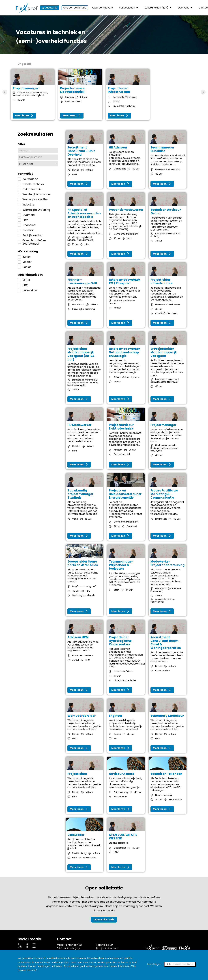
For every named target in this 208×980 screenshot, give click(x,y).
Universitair (28, 290)
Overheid (26, 215)
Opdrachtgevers (103, 8)
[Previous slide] (5, 92)
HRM (23, 220)
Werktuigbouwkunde (34, 194)
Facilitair (26, 230)
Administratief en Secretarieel (32, 242)
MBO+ (24, 280)
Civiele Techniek (31, 184)
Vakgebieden (129, 8)
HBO (23, 285)
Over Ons (185, 8)
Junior (24, 257)
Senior (24, 267)
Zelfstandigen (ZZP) (158, 8)
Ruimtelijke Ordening (34, 210)
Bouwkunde (28, 179)
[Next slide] (203, 92)
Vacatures (50, 8)
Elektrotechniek (30, 189)
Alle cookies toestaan (180, 964)
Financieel (27, 225)
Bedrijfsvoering (30, 235)
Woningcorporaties (33, 200)
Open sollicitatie (75, 8)
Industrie (26, 205)
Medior (25, 262)
